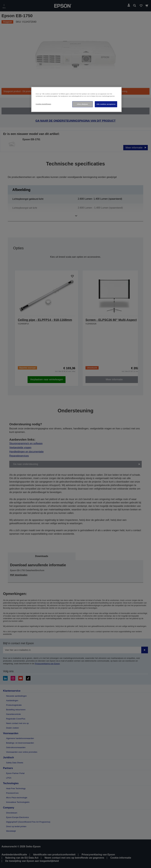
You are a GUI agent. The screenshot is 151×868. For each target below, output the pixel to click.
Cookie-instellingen (43, 104)
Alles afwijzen (82, 104)
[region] (76, 99)
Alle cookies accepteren (106, 104)
